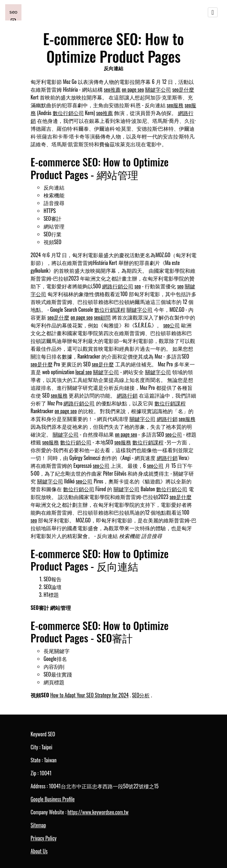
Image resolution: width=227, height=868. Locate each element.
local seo (84, 372)
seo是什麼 (183, 89)
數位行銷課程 (110, 309)
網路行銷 (127, 395)
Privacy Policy (44, 838)
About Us (39, 851)
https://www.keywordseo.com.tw (98, 812)
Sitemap (38, 825)
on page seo (133, 89)
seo (138, 286)
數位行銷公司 (68, 113)
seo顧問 (102, 317)
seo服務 (175, 105)
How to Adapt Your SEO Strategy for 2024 (89, 695)
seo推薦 (112, 89)
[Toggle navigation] (213, 12)
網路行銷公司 (118, 286)
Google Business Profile (53, 799)
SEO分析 (141, 695)
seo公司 (172, 325)
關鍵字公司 (158, 89)
